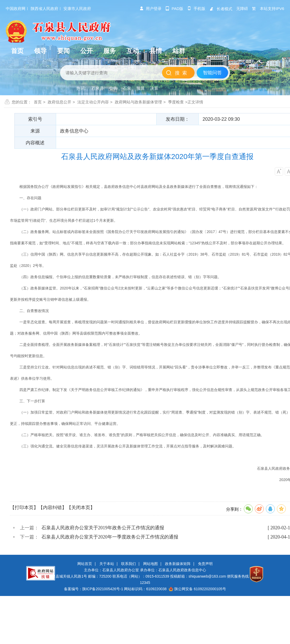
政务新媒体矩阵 (178, 564)
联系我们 (128, 564)
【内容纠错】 (52, 508)
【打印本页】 (24, 508)
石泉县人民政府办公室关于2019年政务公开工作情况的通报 (103, 528)
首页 (38, 102)
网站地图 (151, 564)
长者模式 (221, 9)
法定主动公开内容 (93, 102)
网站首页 (85, 564)
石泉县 (98, 88)
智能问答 (212, 73)
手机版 (196, 9)
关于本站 (107, 564)
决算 (154, 88)
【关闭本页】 (81, 508)
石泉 (127, 88)
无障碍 (242, 9)
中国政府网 (16, 9)
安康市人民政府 (77, 9)
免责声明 (205, 564)
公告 (113, 88)
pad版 (174, 9)
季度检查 (176, 102)
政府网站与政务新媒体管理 (138, 102)
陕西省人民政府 (44, 9)
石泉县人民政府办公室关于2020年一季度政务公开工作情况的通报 (110, 537)
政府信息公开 (60, 102)
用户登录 (151, 9)
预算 (141, 88)
